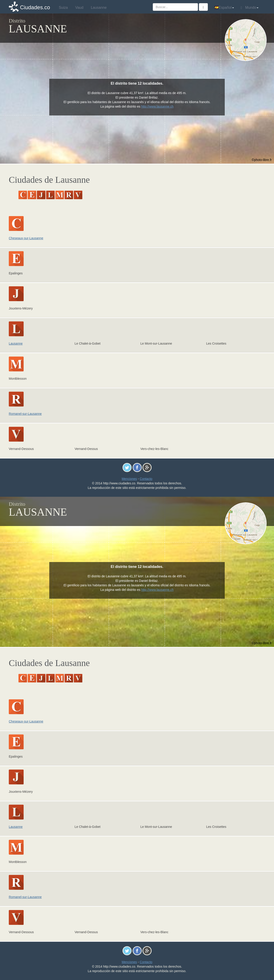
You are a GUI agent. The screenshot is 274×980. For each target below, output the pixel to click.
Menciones (129, 479)
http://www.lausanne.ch (157, 106)
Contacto (146, 479)
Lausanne (16, 343)
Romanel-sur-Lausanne (25, 414)
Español (224, 8)
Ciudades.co (35, 7)
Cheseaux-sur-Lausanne (26, 238)
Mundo (250, 8)
